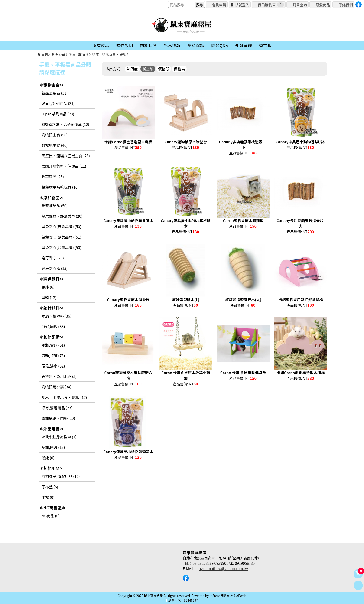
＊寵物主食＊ (52, 85)
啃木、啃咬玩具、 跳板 (109, 54)
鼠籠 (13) (49, 297)
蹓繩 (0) (48, 458)
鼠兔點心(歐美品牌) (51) (61, 237)
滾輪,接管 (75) (53, 355)
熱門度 (132, 69)
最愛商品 (323, 5)
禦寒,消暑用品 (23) (57, 408)
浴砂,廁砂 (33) (53, 326)
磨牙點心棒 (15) (55, 268)
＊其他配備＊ (79, 54)
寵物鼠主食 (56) (55, 135)
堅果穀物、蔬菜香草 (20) (62, 216)
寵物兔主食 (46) (55, 145)
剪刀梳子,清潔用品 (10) (61, 476)
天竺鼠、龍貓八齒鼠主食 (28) (66, 156)
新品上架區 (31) (55, 93)
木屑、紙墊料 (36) (56, 316)
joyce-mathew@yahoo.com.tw (223, 568)
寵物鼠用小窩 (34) (56, 387)
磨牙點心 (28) (53, 258)
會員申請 (219, 5)
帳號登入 (242, 5)
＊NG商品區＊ (52, 508)
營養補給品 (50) (55, 206)
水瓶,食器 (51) (53, 345)
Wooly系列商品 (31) (58, 103)
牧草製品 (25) (53, 177)
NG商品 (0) (51, 516)
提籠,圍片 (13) (53, 447)
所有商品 (59, 54)
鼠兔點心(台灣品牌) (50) (61, 247)
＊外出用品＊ (52, 429)
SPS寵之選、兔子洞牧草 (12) (65, 124)
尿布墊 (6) (50, 487)
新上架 (148, 69)
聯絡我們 (346, 5)
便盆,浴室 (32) (53, 366)
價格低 (164, 69)
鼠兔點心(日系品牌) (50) (61, 226)
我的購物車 (271, 5)
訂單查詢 (300, 5)
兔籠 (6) (48, 287)
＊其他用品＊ (52, 468)
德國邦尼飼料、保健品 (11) (64, 166)
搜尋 (199, 5)
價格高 (179, 69)
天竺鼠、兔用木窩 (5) (59, 376)
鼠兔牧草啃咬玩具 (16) (60, 187)
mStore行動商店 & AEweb (228, 596)
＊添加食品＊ (52, 198)
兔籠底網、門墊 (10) (58, 418)
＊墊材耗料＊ (52, 308)
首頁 (45, 54)
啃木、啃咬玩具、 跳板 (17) (64, 397)
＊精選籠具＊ (52, 279)
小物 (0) (48, 497)
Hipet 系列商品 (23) (58, 114)
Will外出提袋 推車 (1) (59, 437)
